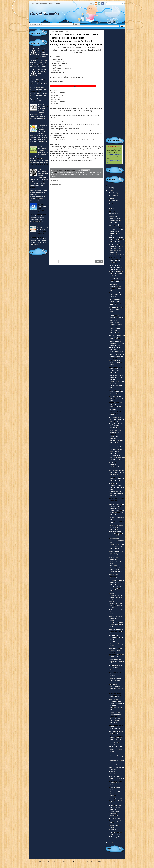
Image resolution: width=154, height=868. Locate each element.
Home (32, 4)
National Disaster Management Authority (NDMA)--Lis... (116, 644)
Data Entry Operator (63, 173)
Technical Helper (56, 176)
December (112, 193)
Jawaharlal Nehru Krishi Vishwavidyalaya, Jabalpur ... (116, 668)
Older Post (99, 262)
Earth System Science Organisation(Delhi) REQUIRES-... (115, 714)
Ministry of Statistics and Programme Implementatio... (116, 553)
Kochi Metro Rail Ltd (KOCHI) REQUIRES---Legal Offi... (116, 363)
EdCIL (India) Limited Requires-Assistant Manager (115, 674)
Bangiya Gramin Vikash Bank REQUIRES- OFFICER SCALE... (116, 426)
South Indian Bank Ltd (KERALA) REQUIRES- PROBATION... (116, 419)
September (113, 201)
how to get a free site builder (83, 862)
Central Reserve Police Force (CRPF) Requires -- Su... (117, 661)
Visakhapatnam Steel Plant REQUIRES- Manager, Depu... (117, 631)
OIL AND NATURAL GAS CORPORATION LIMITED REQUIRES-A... (117, 253)
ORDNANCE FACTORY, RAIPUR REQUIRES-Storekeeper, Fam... (116, 267)
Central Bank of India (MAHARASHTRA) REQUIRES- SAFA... (116, 695)
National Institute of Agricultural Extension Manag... (116, 637)
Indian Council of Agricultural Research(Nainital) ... (116, 576)
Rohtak (85, 174)
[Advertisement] (77, 243)
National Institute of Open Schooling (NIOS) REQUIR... (116, 589)
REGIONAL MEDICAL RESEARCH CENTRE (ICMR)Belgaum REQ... (116, 350)
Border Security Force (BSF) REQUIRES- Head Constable (117, 494)
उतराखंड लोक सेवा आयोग (115, 765)
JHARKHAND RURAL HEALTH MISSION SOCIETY (115, 807)
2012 (109, 842)
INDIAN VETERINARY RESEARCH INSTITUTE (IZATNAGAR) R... (117, 246)
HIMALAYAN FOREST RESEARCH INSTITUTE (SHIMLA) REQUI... (117, 280)
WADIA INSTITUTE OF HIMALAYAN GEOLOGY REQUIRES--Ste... (117, 479)
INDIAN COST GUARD (116, 747)
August (111, 203)
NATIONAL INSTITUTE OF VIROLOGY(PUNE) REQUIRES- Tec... (117, 506)
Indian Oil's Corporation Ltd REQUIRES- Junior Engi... (117, 618)
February (112, 214)
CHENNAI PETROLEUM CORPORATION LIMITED (116, 783)
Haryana (72, 173)
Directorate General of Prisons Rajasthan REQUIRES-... (115, 221)
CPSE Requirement (115, 818)
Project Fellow (70, 174)
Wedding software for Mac (68, 862)
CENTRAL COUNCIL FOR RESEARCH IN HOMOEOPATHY (116, 727)
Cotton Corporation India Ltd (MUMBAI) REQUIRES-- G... (116, 527)
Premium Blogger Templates (112, 862)
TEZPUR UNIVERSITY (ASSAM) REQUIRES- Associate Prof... (116, 534)
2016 (109, 188)
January (112, 216)
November (112, 195)
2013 (109, 190)
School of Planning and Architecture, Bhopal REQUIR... (115, 432)
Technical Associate (93, 174)
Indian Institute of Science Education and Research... (116, 794)
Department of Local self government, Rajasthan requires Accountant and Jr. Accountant (39, 231)
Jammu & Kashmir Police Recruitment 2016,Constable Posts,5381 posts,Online (38, 89)
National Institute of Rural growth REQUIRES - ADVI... (116, 309)
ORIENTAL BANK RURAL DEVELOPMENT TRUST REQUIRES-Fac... (117, 240)
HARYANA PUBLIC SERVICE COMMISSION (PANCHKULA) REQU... (117, 458)
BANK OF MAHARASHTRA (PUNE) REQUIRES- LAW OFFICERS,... (117, 337)
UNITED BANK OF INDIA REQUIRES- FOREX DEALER (116, 377)
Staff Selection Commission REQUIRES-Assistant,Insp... (117, 500)
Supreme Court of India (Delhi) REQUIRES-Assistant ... (116, 295)
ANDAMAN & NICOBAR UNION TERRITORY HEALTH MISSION (116, 738)
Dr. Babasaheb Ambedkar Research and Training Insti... (116, 612)
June (111, 206)
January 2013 (79, 173)
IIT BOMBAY (113, 830)
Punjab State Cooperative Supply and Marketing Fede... (116, 625)
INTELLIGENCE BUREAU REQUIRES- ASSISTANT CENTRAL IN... (117, 473)
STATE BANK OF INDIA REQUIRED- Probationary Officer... (116, 405)
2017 (109, 185)
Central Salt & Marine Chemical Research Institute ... (115, 680)
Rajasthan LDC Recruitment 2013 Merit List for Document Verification (43, 108)
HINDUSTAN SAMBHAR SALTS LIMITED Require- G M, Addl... (116, 721)
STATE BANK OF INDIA (116, 798)
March (111, 211)
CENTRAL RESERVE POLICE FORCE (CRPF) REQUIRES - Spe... (117, 343)
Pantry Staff (62, 174)
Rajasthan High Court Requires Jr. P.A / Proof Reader (116, 398)
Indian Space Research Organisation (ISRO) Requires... (116, 650)
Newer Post (54, 262)
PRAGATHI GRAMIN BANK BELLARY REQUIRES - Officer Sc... (117, 356)
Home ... (52, 4)
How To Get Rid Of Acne (98, 862)
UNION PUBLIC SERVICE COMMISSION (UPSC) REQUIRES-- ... (116, 582)
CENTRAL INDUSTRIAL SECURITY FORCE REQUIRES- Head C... (116, 331)
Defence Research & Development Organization (115, 814)
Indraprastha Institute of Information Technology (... (116, 756)
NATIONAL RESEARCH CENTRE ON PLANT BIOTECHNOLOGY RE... (117, 316)
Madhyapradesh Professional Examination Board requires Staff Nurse (42, 129)
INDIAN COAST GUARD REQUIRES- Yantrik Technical (116, 274)
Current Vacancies (42, 4)
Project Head (79, 174)
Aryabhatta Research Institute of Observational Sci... (117, 540)
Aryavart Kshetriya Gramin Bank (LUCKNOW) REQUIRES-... (116, 451)
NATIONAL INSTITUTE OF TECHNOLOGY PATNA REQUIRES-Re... (117, 547)
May (111, 208)
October (112, 198)
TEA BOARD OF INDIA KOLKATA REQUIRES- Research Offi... (116, 392)
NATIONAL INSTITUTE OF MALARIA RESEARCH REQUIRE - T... (117, 513)
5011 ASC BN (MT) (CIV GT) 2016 (42, 72)
